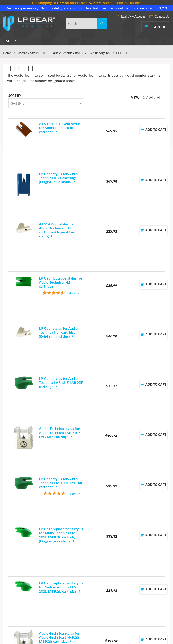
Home (7, 53)
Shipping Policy (111, 599)
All (159, 98)
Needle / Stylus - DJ (15, 595)
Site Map (107, 593)
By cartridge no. (99, 53)
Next (153, 500)
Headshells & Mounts (49, 600)
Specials (72, 595)
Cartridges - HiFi (13, 584)
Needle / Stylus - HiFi (32, 53)
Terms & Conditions (114, 580)
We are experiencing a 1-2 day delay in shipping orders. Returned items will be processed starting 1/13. (87, 8)
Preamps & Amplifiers (80, 579)
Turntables (9, 611)
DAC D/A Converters (49, 590)
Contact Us (159, 16)
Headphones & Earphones (18, 590)
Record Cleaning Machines (83, 584)
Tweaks (71, 611)
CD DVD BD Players (48, 579)
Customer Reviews (114, 605)
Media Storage (45, 606)
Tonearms (73, 606)
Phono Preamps (12, 606)
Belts (6, 574)
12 (143, 98)
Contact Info (109, 587)
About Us (107, 574)
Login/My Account (131, 16)
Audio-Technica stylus (68, 53)
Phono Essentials (77, 574)
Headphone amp (46, 595)
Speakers (72, 590)
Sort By (15, 96)
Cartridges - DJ (12, 579)
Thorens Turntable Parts (81, 600)
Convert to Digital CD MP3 (52, 584)
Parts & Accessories (48, 611)
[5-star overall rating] (61, 353)
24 (151, 98)
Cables (40, 574)
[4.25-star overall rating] (61, 235)
